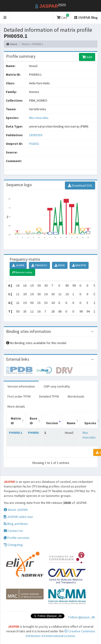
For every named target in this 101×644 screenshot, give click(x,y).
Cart (63, 17)
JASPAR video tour (18, 517)
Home (12, 44)
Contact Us (13, 531)
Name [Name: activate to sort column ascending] (71, 423)
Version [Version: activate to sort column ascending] (52, 423)
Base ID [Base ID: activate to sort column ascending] (34, 421)
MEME (60, 265)
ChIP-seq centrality (57, 386)
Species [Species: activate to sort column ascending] (90, 423)
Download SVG (80, 185)
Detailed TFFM (49, 396)
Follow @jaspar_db (82, 617)
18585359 (36, 135)
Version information (21, 386)
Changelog (13, 545)
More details (16, 406)
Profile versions (17, 538)
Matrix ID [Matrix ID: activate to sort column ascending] (16, 421)
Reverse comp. (22, 272)
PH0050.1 (16, 433)
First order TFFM (19, 396)
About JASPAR (16, 510)
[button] (5, 18)
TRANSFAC (39, 265)
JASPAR (18, 265)
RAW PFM (79, 265)
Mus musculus (39, 118)
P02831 (34, 144)
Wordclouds (76, 396)
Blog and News (16, 524)
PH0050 (33, 433)
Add (87, 57)
